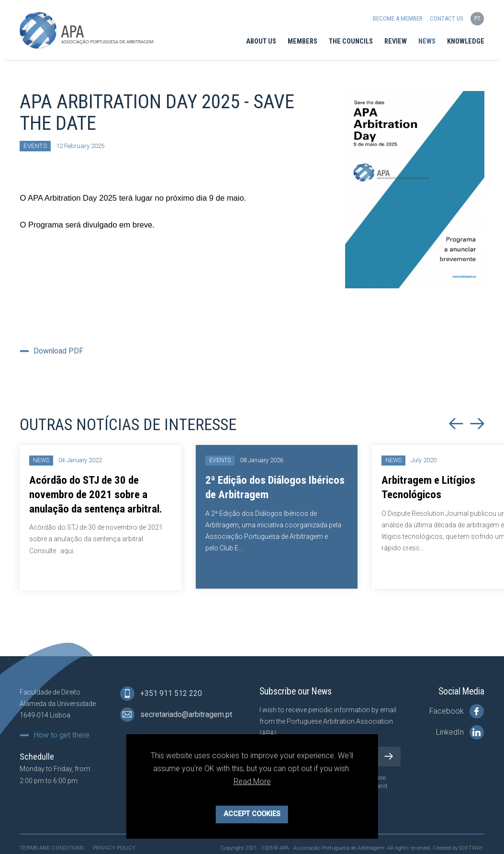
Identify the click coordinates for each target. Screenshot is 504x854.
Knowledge (466, 41)
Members (302, 41)
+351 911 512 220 (161, 694)
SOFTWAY (471, 848)
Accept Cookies (252, 814)
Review (396, 41)
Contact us (446, 18)
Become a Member (398, 18)
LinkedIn (460, 732)
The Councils (351, 41)
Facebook (457, 711)
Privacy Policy (114, 848)
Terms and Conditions (52, 848)
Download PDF (58, 351)
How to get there (62, 735)
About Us (261, 41)
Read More (252, 781)
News (427, 41)
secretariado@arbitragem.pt (176, 715)
